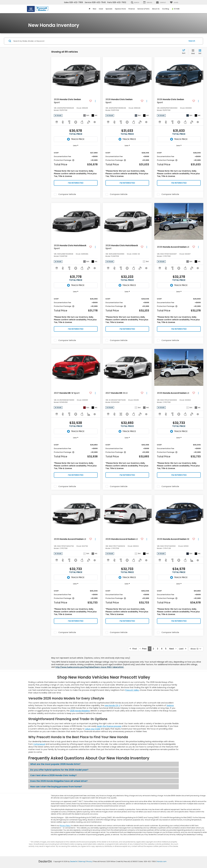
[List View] (200, 52)
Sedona (170, 705)
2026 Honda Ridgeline (80, 711)
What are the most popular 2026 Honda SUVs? (55, 764)
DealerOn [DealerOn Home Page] (74, 862)
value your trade (93, 729)
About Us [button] (156, 9)
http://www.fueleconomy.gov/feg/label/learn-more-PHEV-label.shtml (90, 667)
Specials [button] (109, 9)
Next (173, 649)
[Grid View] (192, 52)
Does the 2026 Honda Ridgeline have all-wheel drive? (59, 781)
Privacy (89, 862)
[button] (98, 75)
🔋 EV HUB (176, 9)
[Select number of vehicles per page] (196, 649)
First (133, 649)
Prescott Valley (132, 690)
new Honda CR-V (112, 705)
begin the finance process (109, 726)
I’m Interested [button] (76, 183)
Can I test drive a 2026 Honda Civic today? (53, 775)
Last (183, 649)
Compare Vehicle (67, 194)
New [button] (95, 9)
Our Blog (166, 9)
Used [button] (101, 9)
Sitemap (82, 862)
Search (192, 41)
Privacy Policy (65, 826)
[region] (76, 164)
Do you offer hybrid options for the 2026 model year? (59, 770)
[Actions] (95, 101)
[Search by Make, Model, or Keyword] (100, 41)
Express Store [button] (120, 9)
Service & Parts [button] (143, 9)
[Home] (89, 9)
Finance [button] (132, 9)
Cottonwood (39, 744)
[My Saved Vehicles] (174, 2)
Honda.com (162, 862)
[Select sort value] (184, 52)
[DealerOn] (45, 861)
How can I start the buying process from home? (56, 787)
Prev (143, 649)
